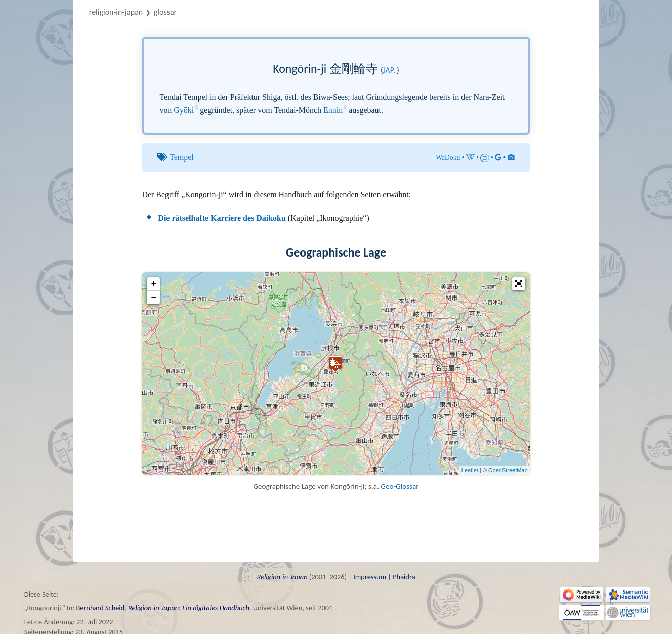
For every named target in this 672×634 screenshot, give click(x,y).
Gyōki (184, 110)
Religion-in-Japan (116, 12)
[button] (519, 284)
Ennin (333, 110)
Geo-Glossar (400, 486)
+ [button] (154, 284)
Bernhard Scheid (100, 608)
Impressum (370, 577)
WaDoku (448, 158)
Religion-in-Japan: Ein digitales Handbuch (189, 608)
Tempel (182, 157)
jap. (389, 70)
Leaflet (470, 470)
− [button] (154, 298)
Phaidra (404, 577)
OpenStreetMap (508, 470)
